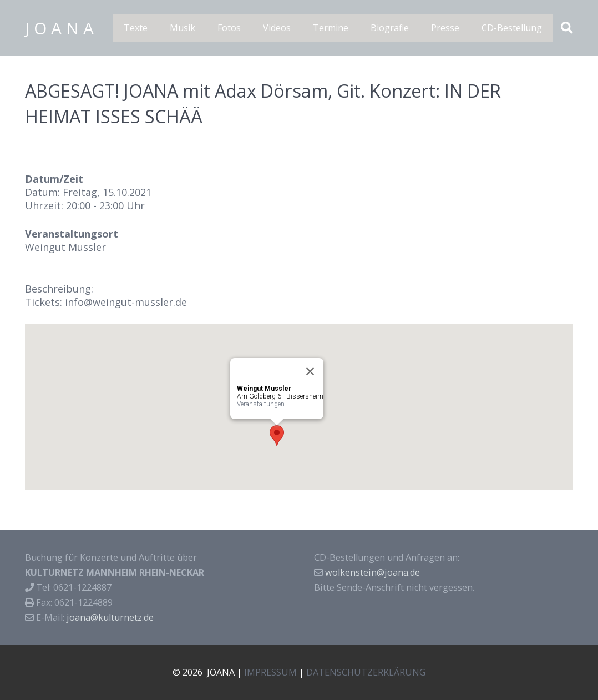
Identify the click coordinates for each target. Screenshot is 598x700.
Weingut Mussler (65, 247)
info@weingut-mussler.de (126, 302)
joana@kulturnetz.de (110, 617)
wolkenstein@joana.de (373, 572)
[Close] (310, 371)
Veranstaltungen (261, 404)
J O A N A (59, 28)
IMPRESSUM (270, 672)
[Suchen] (567, 28)
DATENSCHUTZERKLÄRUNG (366, 672)
